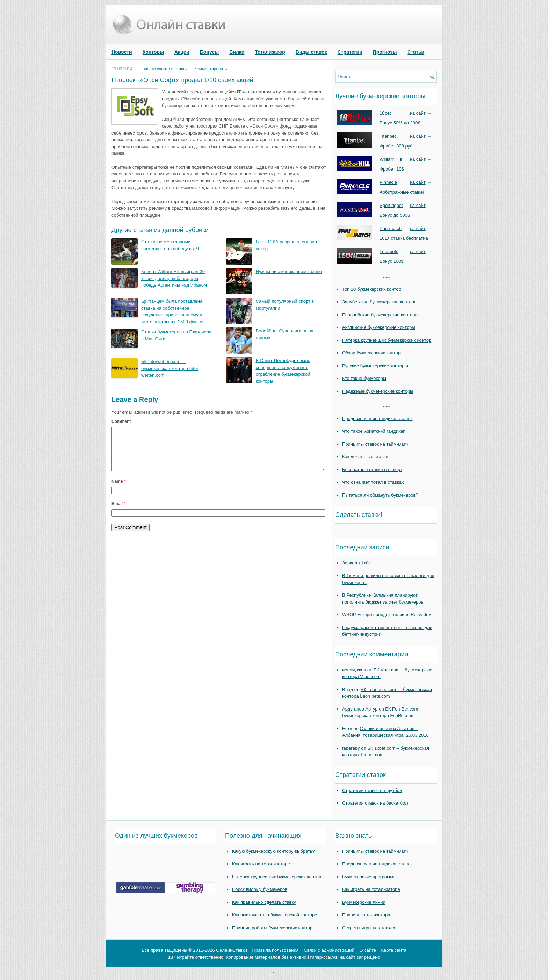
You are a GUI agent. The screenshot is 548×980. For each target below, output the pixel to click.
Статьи (416, 52)
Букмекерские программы (369, 877)
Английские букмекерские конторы (379, 327)
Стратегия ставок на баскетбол (375, 803)
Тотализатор (270, 52)
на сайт (418, 113)
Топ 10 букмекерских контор (372, 289)
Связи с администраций (329, 950)
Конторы (153, 52)
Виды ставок (311, 52)
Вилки (237, 52)
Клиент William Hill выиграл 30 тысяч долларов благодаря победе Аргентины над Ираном (174, 278)
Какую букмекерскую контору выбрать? (273, 851)
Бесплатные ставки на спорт (372, 470)
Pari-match (391, 228)
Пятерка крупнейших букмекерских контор (387, 340)
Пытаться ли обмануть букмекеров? (380, 495)
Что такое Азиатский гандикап (374, 431)
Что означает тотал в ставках (373, 482)
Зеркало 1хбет (358, 563)
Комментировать (211, 69)
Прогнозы (385, 52)
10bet (385, 113)
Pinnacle (388, 182)
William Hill (391, 159)
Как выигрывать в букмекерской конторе (275, 915)
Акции (182, 52)
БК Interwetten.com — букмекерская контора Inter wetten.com (170, 368)
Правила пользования (276, 950)
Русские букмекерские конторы (375, 366)
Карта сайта (394, 950)
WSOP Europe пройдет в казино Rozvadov (387, 615)
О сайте (368, 950)
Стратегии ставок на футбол (372, 790)
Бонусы (209, 52)
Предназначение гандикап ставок (377, 419)
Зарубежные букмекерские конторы (380, 302)
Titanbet (388, 136)
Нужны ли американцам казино (289, 271)
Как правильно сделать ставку (264, 902)
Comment (121, 421)
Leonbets (389, 251)
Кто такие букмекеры (364, 378)
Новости (122, 52)
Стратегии (350, 52)
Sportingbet (391, 205)
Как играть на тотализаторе (261, 864)
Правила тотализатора (366, 915)
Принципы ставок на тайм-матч (375, 444)
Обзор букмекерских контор (371, 353)
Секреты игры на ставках (369, 928)
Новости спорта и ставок (163, 69)
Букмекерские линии (364, 902)
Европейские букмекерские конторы (380, 315)
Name (119, 490)
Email (118, 512)
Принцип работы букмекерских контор (272, 928)
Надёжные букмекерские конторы (378, 391)
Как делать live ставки (365, 457)
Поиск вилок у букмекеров (260, 889)
